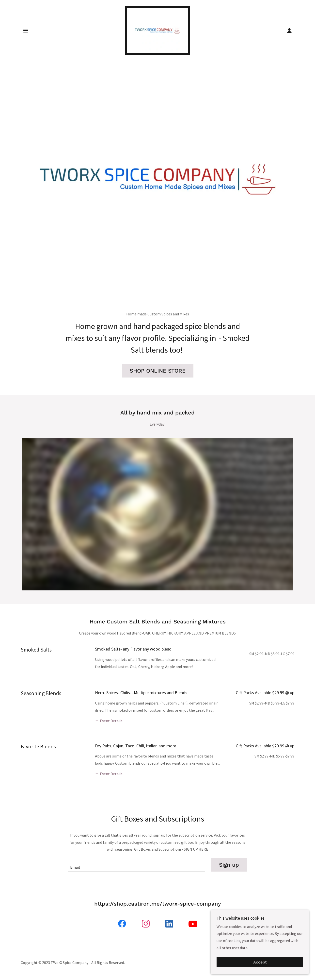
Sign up (229, 865)
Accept (260, 962)
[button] (26, 31)
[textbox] (137, 865)
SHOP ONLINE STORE (158, 371)
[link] (158, 30)
